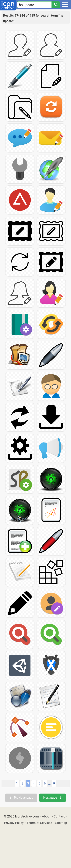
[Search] (56, 5)
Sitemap (61, 823)
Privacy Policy (14, 823)
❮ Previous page (21, 798)
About (46, 816)
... (50, 784)
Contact (59, 816)
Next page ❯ (53, 798)
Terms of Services (39, 823)
